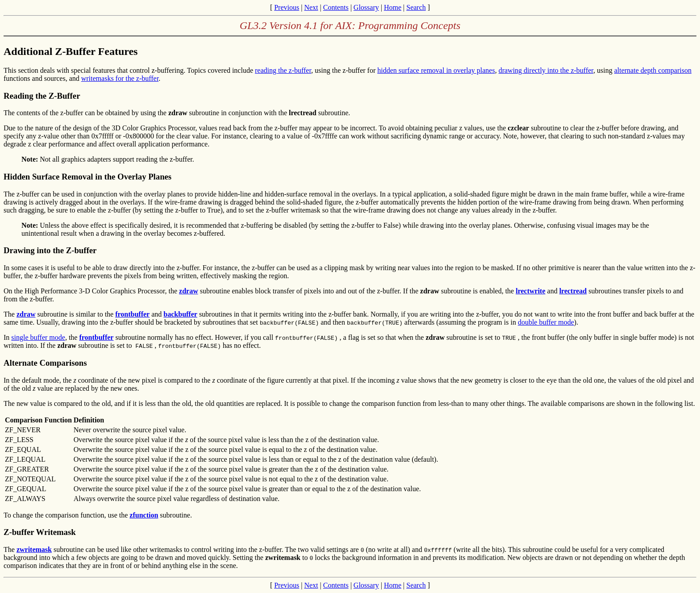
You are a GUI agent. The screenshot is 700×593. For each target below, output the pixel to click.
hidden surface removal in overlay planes (436, 70)
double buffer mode (546, 322)
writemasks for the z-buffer (120, 78)
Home (393, 7)
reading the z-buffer (283, 70)
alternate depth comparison (653, 70)
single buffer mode (38, 337)
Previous (287, 7)
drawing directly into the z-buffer (546, 70)
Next (311, 7)
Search (416, 7)
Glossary (366, 7)
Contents (336, 7)
